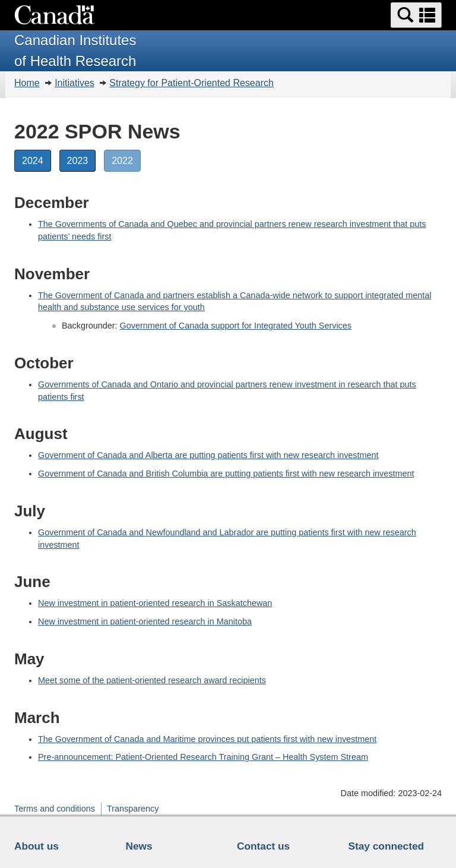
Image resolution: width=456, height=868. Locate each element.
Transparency (133, 809)
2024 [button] (37, 160)
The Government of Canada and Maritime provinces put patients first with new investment (207, 739)
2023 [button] (82, 160)
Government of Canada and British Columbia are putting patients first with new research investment (226, 474)
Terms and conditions (55, 809)
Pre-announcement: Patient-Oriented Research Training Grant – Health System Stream (203, 757)
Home (27, 83)
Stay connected (387, 846)
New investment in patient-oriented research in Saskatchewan (155, 603)
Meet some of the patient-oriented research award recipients (152, 680)
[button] (416, 15)
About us (37, 846)
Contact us (263, 846)
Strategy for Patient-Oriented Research (191, 83)
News (139, 846)
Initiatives (75, 83)
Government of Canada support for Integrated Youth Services (236, 326)
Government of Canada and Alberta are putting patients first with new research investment (208, 455)
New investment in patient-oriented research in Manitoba (145, 621)
